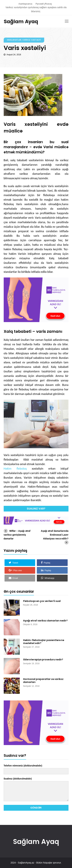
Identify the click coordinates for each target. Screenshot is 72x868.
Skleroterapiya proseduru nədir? (43, 660)
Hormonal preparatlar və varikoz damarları (43, 681)
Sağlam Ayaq (21, 22)
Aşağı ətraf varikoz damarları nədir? (45, 621)
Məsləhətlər (14, 40)
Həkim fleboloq (15, 469)
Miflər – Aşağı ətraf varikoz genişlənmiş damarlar (17, 535)
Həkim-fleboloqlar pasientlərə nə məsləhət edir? (44, 642)
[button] (20, 563)
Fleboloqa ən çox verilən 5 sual (42, 601)
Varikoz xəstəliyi (32, 40)
